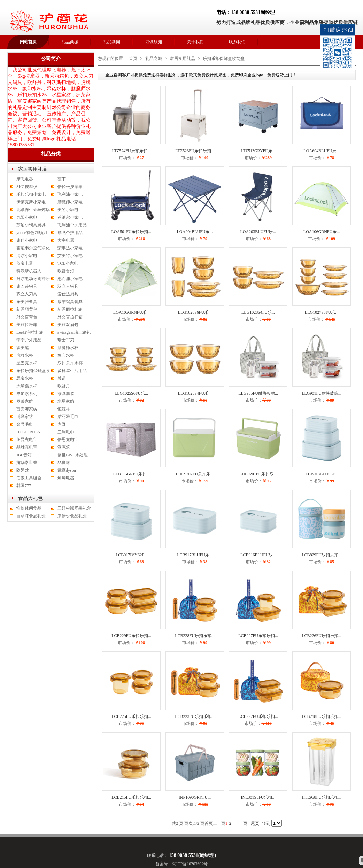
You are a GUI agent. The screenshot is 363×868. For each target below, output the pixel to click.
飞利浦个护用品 (72, 225)
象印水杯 (66, 355)
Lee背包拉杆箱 (30, 332)
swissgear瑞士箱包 (74, 332)
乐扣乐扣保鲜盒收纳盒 (224, 59)
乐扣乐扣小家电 (31, 194)
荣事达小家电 (70, 248)
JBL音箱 (24, 455)
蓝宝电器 (25, 263)
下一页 (241, 823)
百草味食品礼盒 (31, 516)
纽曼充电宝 (27, 440)
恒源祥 (64, 409)
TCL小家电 (68, 263)
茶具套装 (66, 394)
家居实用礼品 (33, 169)
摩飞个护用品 (70, 233)
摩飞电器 (25, 179)
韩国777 (24, 486)
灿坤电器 (66, 478)
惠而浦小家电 (70, 279)
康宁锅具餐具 (70, 302)
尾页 (255, 823)
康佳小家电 (27, 240)
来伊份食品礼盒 (72, 516)
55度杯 (64, 463)
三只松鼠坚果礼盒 (74, 508)
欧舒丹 (64, 386)
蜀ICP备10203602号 (190, 864)
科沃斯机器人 (29, 271)
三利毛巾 (66, 432)
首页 (133, 59)
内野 (62, 424)
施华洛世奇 (27, 463)
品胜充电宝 (27, 447)
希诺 (62, 378)
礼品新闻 (112, 42)
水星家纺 (66, 401)
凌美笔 (23, 348)
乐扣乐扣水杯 (70, 363)
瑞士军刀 (66, 340)
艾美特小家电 (70, 256)
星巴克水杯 (27, 363)
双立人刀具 (27, 294)
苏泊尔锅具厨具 (31, 225)
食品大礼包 (30, 498)
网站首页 (28, 42)
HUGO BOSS (28, 432)
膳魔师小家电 (70, 202)
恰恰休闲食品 (29, 508)
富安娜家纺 (27, 409)
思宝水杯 (25, 378)
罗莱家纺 (25, 401)
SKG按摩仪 (27, 187)
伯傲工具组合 (29, 478)
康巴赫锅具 (27, 286)
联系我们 (237, 42)
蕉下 (62, 179)
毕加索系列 (27, 394)
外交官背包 (27, 317)
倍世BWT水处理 (73, 455)
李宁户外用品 (29, 340)
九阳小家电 (27, 217)
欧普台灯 (66, 271)
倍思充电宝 (68, 440)
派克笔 (64, 447)
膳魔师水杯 (68, 348)
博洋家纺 (25, 417)
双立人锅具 (68, 286)
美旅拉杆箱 (27, 325)
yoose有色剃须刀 (32, 233)
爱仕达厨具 (68, 294)
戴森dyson (67, 470)
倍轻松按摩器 (70, 187)
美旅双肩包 (68, 325)
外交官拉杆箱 (70, 317)
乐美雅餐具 (27, 302)
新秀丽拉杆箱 (70, 309)
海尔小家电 (27, 256)
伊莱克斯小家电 (31, 202)
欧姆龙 (23, 470)
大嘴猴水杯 (27, 386)
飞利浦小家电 (70, 194)
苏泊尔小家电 (70, 217)
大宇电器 (66, 240)
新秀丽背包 (27, 309)
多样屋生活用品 (72, 371)
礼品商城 (70, 42)
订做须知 (154, 42)
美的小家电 (68, 210)
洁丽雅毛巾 (68, 417)
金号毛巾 (25, 424)
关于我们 (195, 42)
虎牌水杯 (25, 355)
